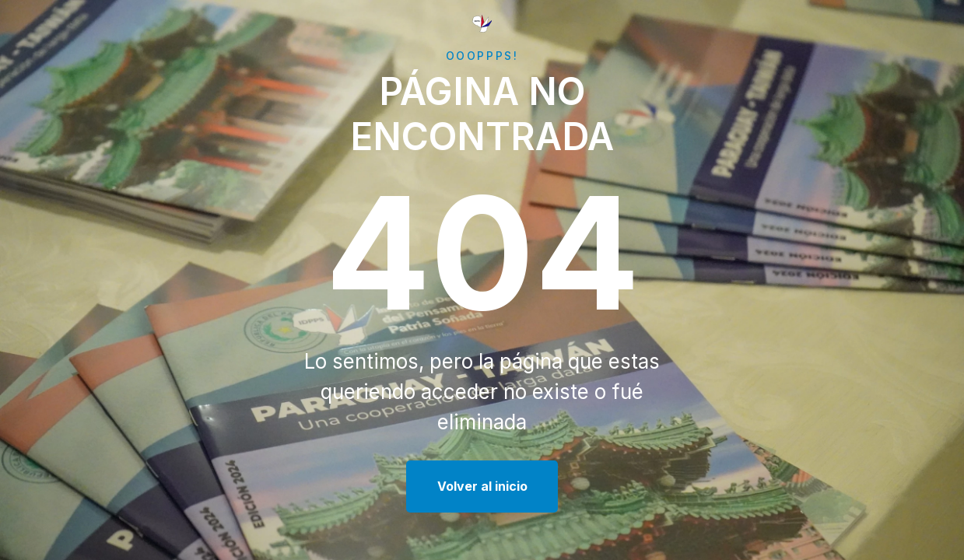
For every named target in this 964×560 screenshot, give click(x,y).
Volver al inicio (482, 486)
